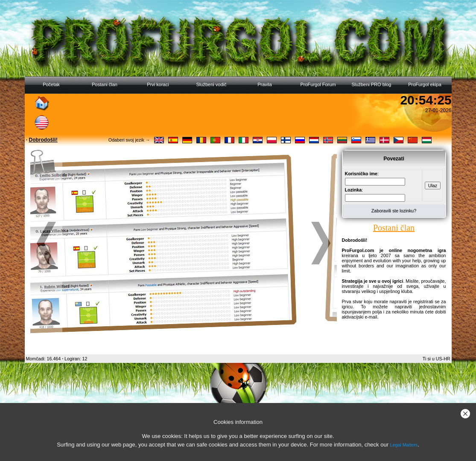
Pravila (265, 84)
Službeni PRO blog (372, 84)
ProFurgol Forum (318, 84)
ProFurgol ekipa (425, 84)
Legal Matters (404, 445)
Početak (51, 84)
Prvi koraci (158, 84)
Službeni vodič (212, 84)
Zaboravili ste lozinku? (394, 211)
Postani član (105, 84)
